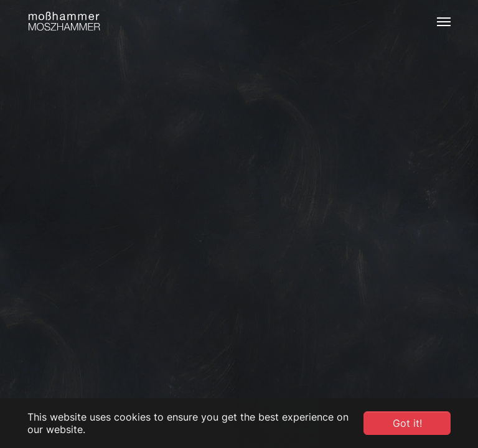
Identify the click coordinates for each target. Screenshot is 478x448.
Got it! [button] (407, 423)
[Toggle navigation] (444, 22)
